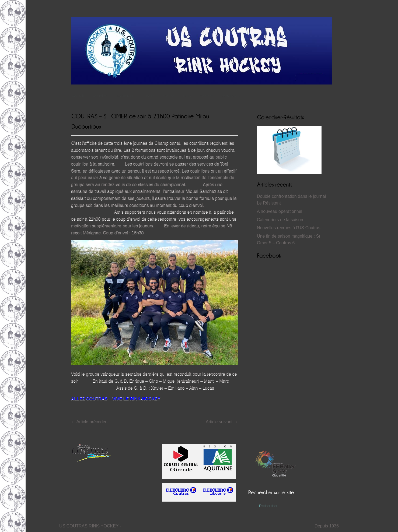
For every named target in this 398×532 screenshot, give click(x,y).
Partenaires (231, 96)
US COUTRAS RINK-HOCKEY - (90, 526)
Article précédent (90, 422)
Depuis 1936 (327, 526)
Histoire (149, 96)
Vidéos (169, 96)
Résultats (127, 96)
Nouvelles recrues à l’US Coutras (289, 228)
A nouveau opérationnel (280, 211)
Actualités (101, 96)
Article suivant (222, 422)
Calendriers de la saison (280, 220)
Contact (206, 96)
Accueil (78, 96)
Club (188, 96)
